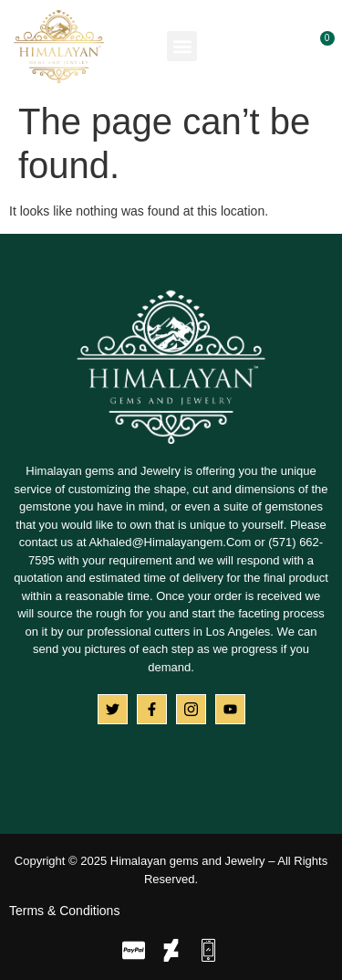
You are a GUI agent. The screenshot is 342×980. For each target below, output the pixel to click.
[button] (182, 46)
